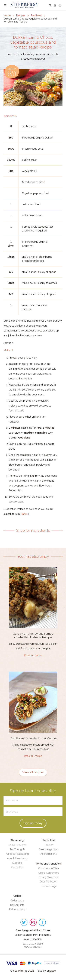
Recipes (21, 15)
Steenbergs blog (49, 849)
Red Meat (36, 15)
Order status (17, 901)
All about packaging (17, 854)
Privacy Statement (49, 877)
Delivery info (17, 905)
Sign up (33, 823)
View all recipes (33, 772)
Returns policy (17, 909)
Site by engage (47, 971)
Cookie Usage (49, 886)
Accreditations (49, 854)
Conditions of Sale (49, 868)
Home (7, 15)
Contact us (17, 867)
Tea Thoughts (17, 849)
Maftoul (25, 514)
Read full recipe (33, 655)
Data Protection (49, 882)
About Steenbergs (17, 858)
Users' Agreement (49, 873)
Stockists (17, 863)
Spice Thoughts (17, 845)
